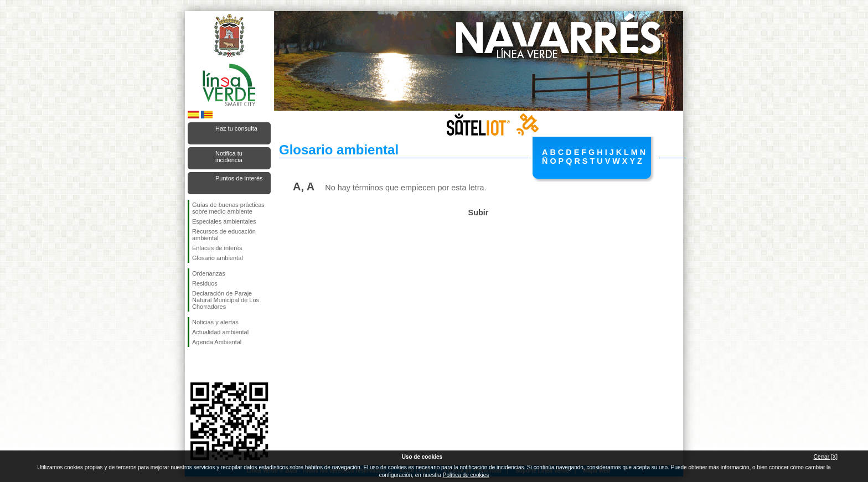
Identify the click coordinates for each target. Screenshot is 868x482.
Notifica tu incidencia (229, 157)
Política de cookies (466, 475)
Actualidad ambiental (220, 332)
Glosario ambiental (218, 258)
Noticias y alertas (215, 322)
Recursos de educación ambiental (224, 235)
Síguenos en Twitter (213, 365)
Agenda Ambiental (217, 342)
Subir (479, 213)
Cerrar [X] (826, 457)
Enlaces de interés (217, 248)
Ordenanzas (209, 273)
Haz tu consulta (236, 128)
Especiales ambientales (224, 221)
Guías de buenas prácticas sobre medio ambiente (228, 208)
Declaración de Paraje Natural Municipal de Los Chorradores (226, 300)
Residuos (205, 283)
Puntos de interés (239, 178)
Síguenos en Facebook (194, 365)
